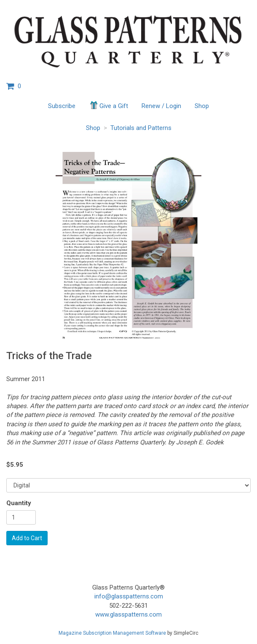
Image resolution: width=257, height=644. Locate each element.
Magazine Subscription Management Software (112, 633)
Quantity (19, 503)
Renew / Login (161, 106)
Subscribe (62, 106)
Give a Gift (108, 105)
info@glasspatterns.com (129, 596)
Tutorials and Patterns (141, 128)
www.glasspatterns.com (128, 614)
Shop (202, 106)
